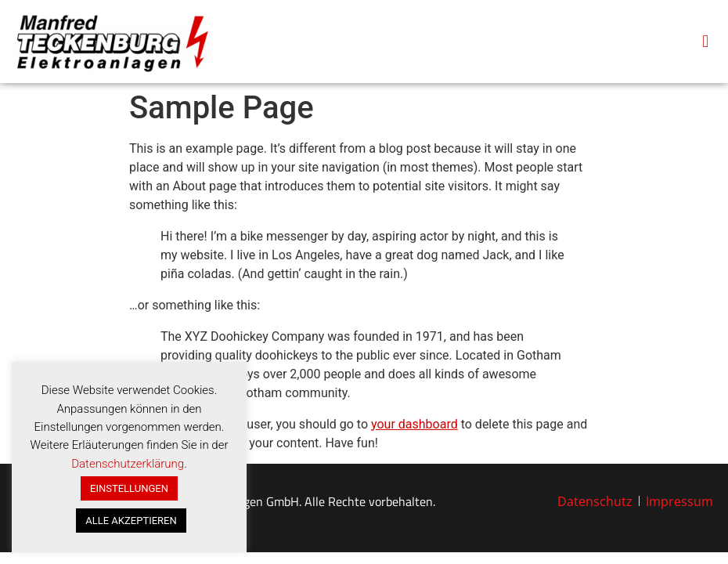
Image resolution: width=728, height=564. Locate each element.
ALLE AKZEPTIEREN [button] (131, 521)
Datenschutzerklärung (128, 464)
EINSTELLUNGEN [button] (129, 488)
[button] (706, 41)
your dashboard (414, 424)
